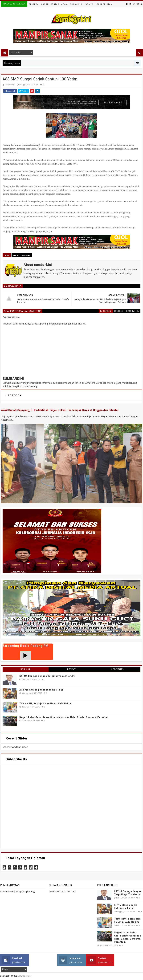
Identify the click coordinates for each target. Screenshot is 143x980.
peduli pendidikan (22, 255)
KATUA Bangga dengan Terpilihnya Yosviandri (47, 676)
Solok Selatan (104, 4)
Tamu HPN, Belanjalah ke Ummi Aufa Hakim (46, 703)
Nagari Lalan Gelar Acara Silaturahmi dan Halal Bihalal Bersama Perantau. (64, 717)
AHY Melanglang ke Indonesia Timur (41, 690)
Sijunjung (76, 4)
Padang (89, 4)
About (45, 4)
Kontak (55, 4)
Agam (64, 4)
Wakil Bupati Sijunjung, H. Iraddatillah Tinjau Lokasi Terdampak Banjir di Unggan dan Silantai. (60, 410)
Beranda (34, 4)
